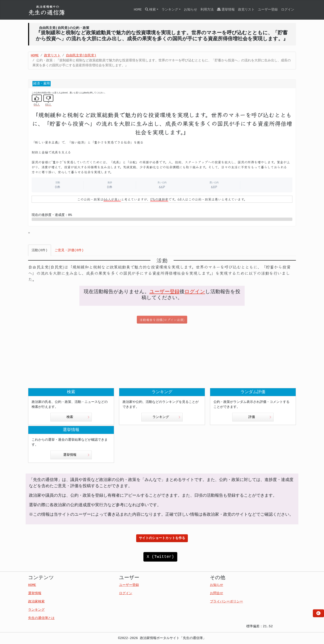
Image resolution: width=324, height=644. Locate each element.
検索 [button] (150, 10)
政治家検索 (36, 602)
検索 (78, 417)
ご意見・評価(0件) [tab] (69, 250)
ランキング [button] (170, 10)
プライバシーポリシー (226, 602)
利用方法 (207, 10)
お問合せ (217, 593)
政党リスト (246, 10)
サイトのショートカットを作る (162, 538)
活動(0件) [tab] (40, 250)
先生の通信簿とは (41, 618)
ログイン (288, 10)
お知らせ (191, 10)
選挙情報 (226, 10)
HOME (138, 10)
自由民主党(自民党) (81, 56)
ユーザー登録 (268, 10)
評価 (260, 417)
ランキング (166, 417)
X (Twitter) (160, 557)
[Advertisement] (162, 356)
